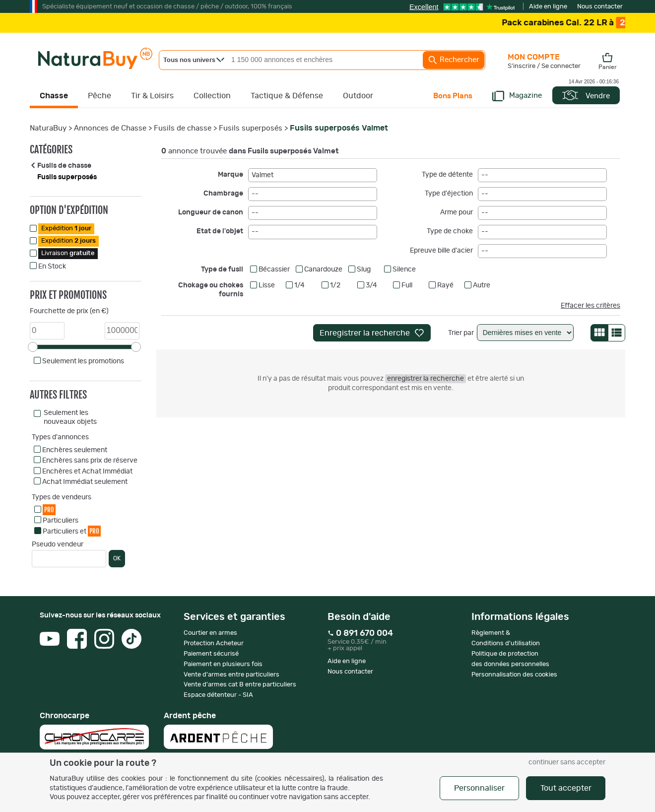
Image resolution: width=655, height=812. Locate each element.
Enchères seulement (75, 450)
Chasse (54, 96)
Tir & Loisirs (152, 96)
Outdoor (358, 96)
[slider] (33, 347)
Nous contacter (600, 7)
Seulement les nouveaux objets (70, 417)
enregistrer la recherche (426, 379)
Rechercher (454, 60)
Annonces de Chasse (110, 128)
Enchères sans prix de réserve (90, 461)
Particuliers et (72, 531)
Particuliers (61, 521)
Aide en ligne (548, 7)
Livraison (68, 253)
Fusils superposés (251, 128)
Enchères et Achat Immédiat (87, 472)
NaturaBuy (48, 128)
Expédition (66, 229)
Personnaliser (479, 788)
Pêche (99, 96)
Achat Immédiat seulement (85, 482)
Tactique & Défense (287, 96)
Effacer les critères (590, 306)
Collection (212, 96)
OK (117, 558)
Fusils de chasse (183, 128)
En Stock (52, 267)
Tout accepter (566, 788)
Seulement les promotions (83, 361)
